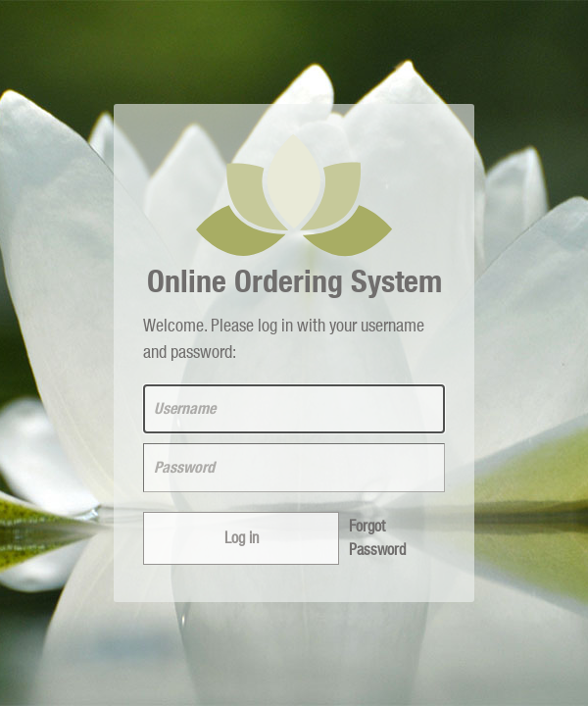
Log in (242, 538)
